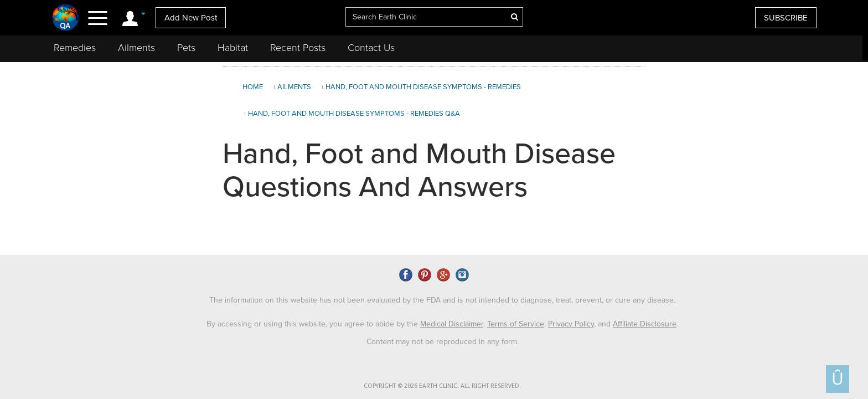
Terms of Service (516, 322)
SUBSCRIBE (786, 18)
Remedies (75, 48)
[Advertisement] (756, 157)
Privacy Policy (571, 322)
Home (253, 87)
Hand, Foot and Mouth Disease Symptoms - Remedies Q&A (354, 114)
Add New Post (191, 18)
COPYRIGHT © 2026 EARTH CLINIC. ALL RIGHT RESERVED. (442, 384)
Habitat (233, 48)
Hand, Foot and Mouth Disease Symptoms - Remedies (423, 87)
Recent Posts (298, 48)
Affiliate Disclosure (645, 322)
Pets (186, 48)
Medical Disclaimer (452, 322)
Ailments (136, 48)
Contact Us (371, 48)
